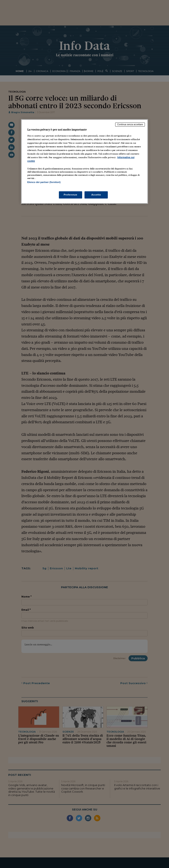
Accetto (96, 195)
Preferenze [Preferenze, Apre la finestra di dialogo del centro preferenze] (71, 195)
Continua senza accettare (130, 125)
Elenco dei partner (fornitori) (44, 182)
